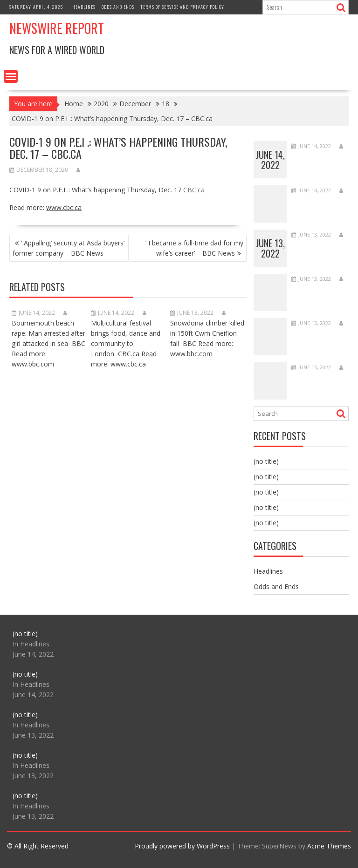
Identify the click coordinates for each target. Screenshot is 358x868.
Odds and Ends (118, 7)
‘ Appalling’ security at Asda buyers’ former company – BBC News (69, 248)
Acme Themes (329, 846)
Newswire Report (57, 28)
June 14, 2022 (270, 160)
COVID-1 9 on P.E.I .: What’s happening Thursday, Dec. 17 (95, 190)
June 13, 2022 (270, 248)
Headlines (84, 7)
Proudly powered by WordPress (182, 846)
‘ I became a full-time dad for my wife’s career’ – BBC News (194, 248)
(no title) (266, 461)
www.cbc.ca (64, 207)
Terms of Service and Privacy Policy (182, 7)
